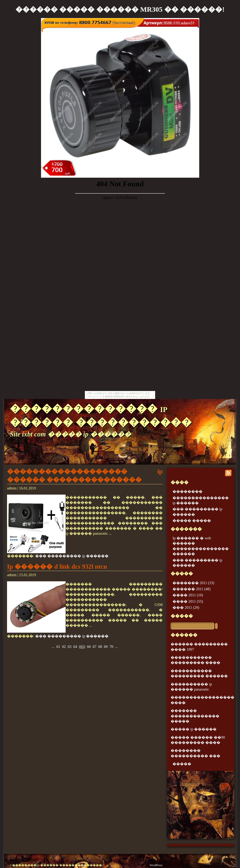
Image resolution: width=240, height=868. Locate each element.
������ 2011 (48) (191, 589)
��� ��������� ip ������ (72, 556)
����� (182, 616)
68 (100, 647)
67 (94, 647)
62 (64, 647)
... (53, 647)
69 (106, 647)
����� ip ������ (194, 729)
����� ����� (192, 520)
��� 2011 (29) (186, 607)
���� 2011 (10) (188, 595)
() (82, 647)
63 (70, 647)
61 (58, 647)
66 (89, 647)
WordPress (156, 865)
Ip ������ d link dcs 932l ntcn (57, 567)
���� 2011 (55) (188, 601)
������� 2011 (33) (193, 583)
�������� (187, 491)
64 (75, 647)
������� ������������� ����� (195, 716)
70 (111, 647)
